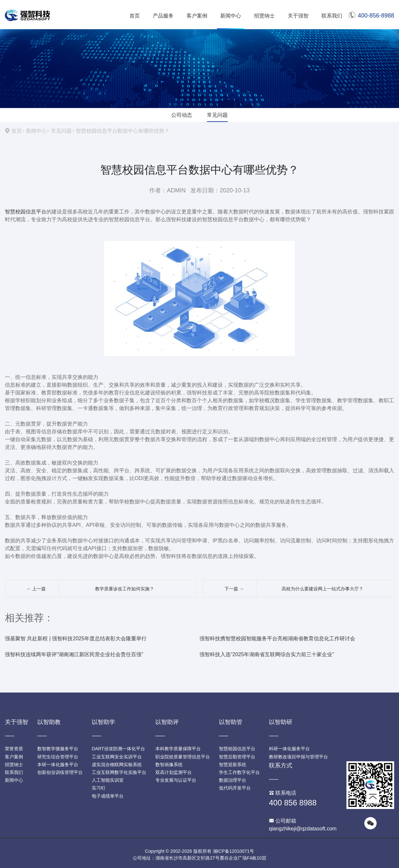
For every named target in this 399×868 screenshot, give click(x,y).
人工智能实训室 (108, 780)
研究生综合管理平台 (58, 757)
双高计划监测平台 (174, 772)
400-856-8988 (371, 16)
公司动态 (182, 115)
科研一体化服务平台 (289, 749)
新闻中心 (231, 16)
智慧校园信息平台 (26, 212)
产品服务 (163, 16)
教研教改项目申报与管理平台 (298, 757)
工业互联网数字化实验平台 (119, 772)
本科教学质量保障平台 (178, 749)
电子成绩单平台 (108, 796)
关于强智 (298, 16)
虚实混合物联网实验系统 (117, 765)
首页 (135, 16)
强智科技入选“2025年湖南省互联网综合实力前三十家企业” (267, 654)
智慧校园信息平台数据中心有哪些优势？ (123, 131)
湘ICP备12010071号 (234, 851)
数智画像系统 (169, 765)
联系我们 (332, 16)
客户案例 (197, 16)
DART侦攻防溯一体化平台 (118, 749)
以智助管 (231, 722)
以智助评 (167, 722)
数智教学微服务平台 (58, 749)
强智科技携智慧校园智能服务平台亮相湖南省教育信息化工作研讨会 (277, 639)
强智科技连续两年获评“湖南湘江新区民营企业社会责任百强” (74, 654)
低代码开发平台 (235, 788)
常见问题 (217, 115)
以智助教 (49, 722)
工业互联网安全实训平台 (117, 757)
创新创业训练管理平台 (60, 772)
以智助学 (103, 722)
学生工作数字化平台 (239, 772)
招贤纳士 (264, 16)
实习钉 (99, 788)
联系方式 (281, 766)
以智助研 (281, 722)
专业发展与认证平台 (176, 780)
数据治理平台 (233, 780)
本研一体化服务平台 (58, 765)
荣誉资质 (14, 749)
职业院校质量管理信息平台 (183, 757)
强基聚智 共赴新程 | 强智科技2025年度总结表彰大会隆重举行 (76, 639)
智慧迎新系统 (233, 765)
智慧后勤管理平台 (237, 757)
